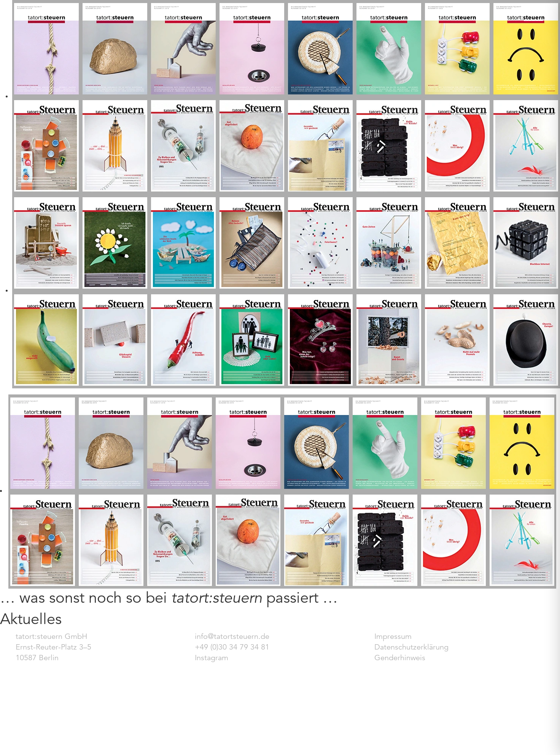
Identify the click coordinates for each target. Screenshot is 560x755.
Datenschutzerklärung (411, 647)
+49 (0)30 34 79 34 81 (232, 647)
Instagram (212, 658)
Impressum (393, 636)
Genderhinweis (400, 658)
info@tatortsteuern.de (232, 636)
